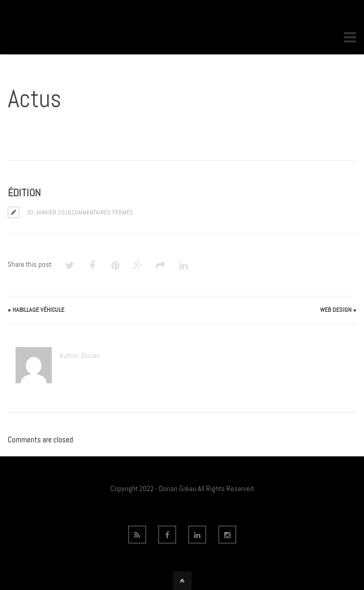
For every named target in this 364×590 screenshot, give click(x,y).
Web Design (336, 310)
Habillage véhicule (38, 310)
